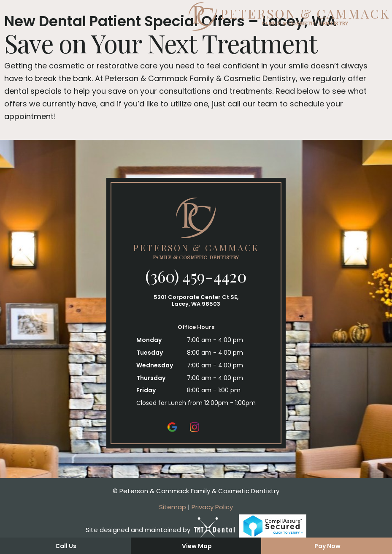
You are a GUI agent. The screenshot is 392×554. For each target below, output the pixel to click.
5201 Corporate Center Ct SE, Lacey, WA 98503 (196, 300)
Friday (146, 390)
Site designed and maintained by (160, 530)
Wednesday (155, 365)
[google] (172, 426)
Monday (149, 340)
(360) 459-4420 (196, 276)
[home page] (196, 16)
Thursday (151, 378)
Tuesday (150, 353)
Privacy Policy (212, 507)
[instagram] (194, 426)
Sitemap (173, 507)
